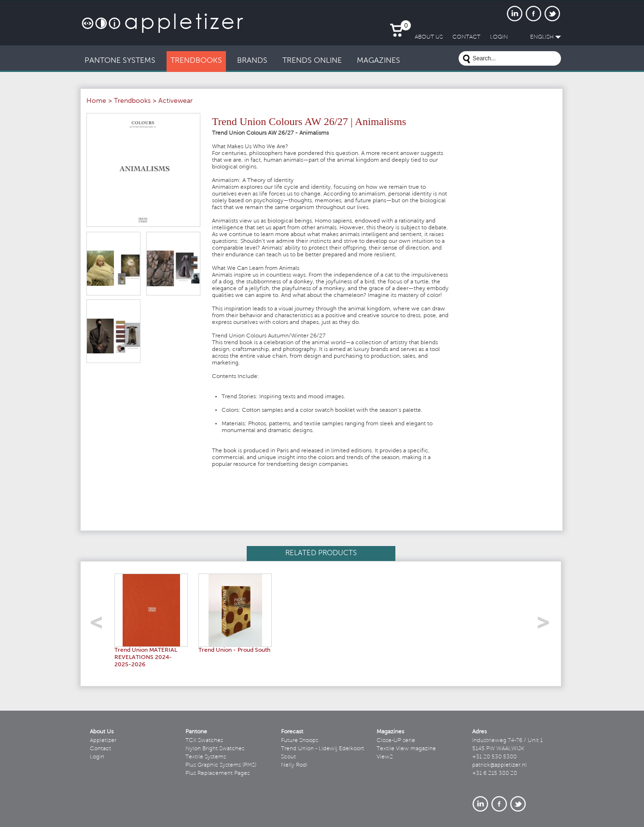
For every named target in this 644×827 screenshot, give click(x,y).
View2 (385, 757)
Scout (288, 757)
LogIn (499, 37)
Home (96, 101)
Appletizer (103, 741)
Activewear (175, 101)
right (547, 625)
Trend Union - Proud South (234, 650)
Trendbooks (132, 101)
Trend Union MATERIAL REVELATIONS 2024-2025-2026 (146, 658)
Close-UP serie (396, 741)
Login (97, 757)
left (100, 625)
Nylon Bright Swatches (215, 749)
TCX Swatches (204, 741)
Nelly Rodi (294, 765)
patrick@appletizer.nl (499, 765)
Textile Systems (206, 757)
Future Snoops (300, 741)
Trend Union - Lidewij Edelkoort (322, 749)
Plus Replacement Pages (217, 773)
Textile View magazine (406, 749)
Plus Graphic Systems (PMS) (221, 765)
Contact (100, 749)
